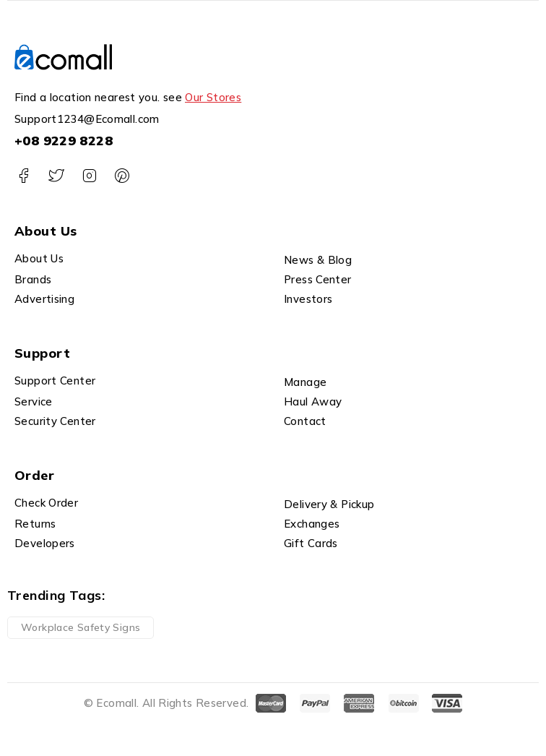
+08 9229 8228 (64, 141)
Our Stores (213, 97)
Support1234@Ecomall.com (87, 119)
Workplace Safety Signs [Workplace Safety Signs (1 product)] (81, 627)
